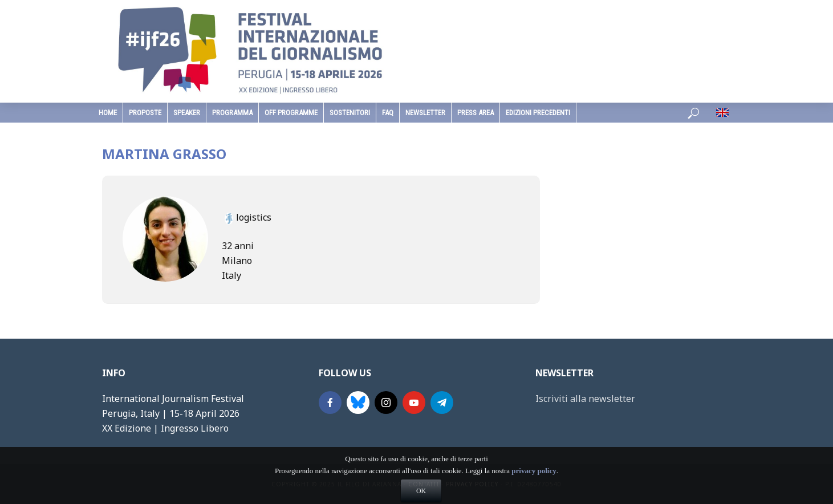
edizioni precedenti (538, 113)
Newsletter (425, 113)
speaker (187, 113)
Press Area (476, 113)
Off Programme (291, 113)
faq (388, 113)
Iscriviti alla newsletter (585, 399)
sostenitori (350, 113)
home (108, 113)
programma (232, 113)
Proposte (145, 113)
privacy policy (534, 487)
